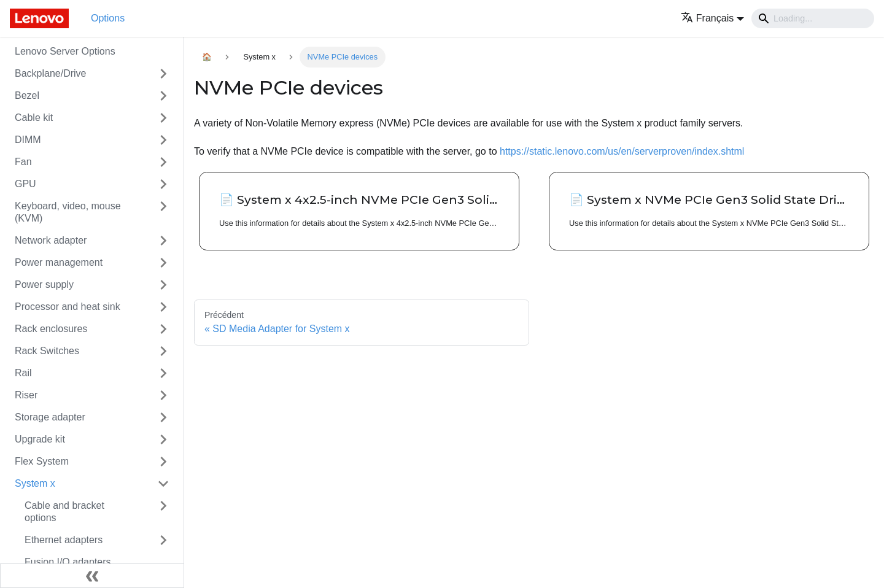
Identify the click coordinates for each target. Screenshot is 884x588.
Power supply (44, 284)
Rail (23, 373)
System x (35, 483)
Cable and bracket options (64, 512)
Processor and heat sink (68, 307)
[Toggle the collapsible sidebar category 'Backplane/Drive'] (163, 74)
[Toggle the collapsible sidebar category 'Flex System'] (163, 462)
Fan (23, 162)
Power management (59, 262)
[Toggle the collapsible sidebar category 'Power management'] (163, 263)
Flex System (42, 461)
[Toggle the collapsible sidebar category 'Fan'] (163, 162)
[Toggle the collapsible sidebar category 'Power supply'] (163, 285)
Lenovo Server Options (65, 51)
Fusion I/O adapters (68, 562)
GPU (25, 184)
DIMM (28, 140)
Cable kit (34, 118)
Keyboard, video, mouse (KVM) (68, 212)
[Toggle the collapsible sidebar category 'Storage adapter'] (163, 417)
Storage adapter (50, 417)
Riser (26, 395)
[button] (712, 18)
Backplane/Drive (51, 73)
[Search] (813, 18)
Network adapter (51, 240)
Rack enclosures (51, 329)
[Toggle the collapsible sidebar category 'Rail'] (163, 373)
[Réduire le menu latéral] (92, 576)
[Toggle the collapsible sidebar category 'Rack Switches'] (163, 351)
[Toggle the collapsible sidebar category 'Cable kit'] (163, 118)
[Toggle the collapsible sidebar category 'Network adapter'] (163, 241)
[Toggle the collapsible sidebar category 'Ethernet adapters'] (163, 540)
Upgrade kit (40, 439)
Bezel (27, 95)
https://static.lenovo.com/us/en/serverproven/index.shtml (622, 151)
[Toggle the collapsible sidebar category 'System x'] (163, 484)
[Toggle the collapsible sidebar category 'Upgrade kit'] (163, 439)
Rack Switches (47, 351)
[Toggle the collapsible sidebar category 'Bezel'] (163, 96)
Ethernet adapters (64, 540)
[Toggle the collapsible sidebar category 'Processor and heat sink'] (163, 307)
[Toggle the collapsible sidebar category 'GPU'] (163, 184)
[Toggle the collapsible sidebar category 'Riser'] (163, 395)
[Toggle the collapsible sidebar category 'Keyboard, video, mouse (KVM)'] (163, 212)
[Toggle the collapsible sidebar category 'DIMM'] (163, 140)
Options (108, 18)
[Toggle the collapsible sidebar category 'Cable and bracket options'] (163, 512)
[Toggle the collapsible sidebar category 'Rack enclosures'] (163, 329)
